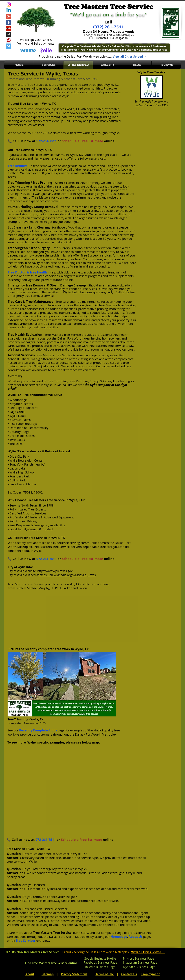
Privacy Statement (74, 974)
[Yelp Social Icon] (9, 28)
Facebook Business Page (100, 962)
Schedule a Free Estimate (82, 141)
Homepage (119, 937)
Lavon (83, 588)
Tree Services (26, 941)
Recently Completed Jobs (38, 730)
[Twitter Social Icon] (9, 46)
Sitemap (48, 974)
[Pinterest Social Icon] (9, 40)
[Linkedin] (9, 10)
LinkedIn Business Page (100, 967)
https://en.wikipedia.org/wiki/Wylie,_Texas (68, 575)
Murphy (44, 588)
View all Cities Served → (130, 57)
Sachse (32, 588)
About (30, 974)
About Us (136, 937)
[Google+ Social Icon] (9, 16)
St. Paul (56, 588)
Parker (67, 588)
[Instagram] (9, 5)
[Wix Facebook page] (9, 22)
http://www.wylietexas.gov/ (55, 571)
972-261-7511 (47, 141)
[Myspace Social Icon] (9, 34)
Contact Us (129, 974)
